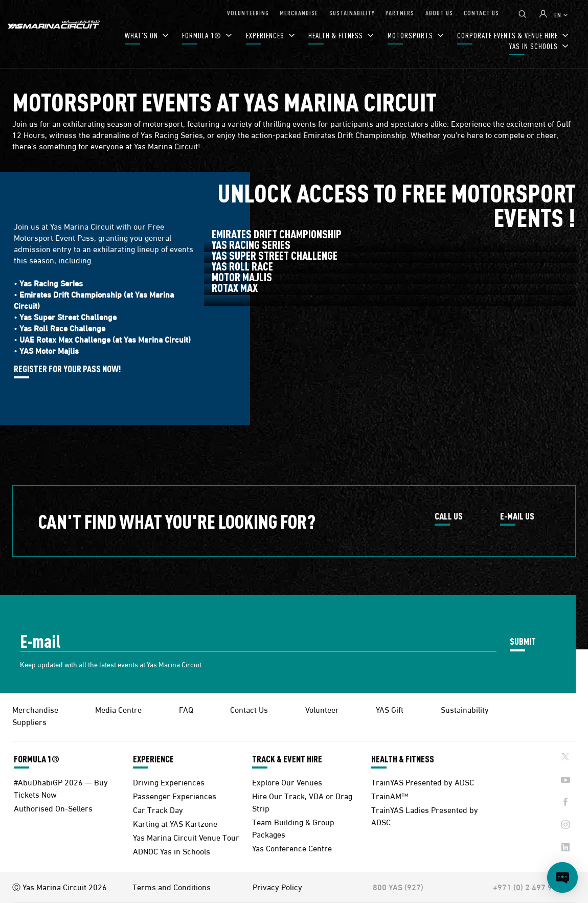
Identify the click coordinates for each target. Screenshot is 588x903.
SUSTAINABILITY (352, 13)
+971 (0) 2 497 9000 (529, 887)
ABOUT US (439, 13)
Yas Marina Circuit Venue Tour (186, 837)
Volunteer (322, 709)
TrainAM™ (390, 795)
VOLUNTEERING (248, 13)
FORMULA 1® (203, 36)
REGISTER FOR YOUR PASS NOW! (67, 369)
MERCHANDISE (299, 13)
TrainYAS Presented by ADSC (423, 782)
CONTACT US (481, 13)
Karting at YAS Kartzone (175, 823)
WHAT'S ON (142, 36)
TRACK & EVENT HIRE (287, 759)
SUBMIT (523, 641)
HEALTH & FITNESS (337, 36)
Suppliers (29, 721)
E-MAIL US (517, 516)
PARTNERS (400, 13)
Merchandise (35, 709)
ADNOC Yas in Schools (172, 851)
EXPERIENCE (153, 759)
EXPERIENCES (266, 36)
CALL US (449, 516)
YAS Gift (390, 709)
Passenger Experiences (175, 795)
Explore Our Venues (287, 782)
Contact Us (249, 709)
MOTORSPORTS (411, 36)
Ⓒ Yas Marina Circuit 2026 (60, 887)
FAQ (186, 709)
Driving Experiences (169, 782)
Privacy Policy (277, 887)
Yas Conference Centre (292, 848)
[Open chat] (562, 877)
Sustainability (465, 709)
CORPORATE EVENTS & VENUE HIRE (508, 36)
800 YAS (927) (398, 887)
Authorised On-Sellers (53, 808)
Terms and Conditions (172, 887)
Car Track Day (158, 809)
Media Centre (118, 709)
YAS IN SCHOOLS (535, 46)
